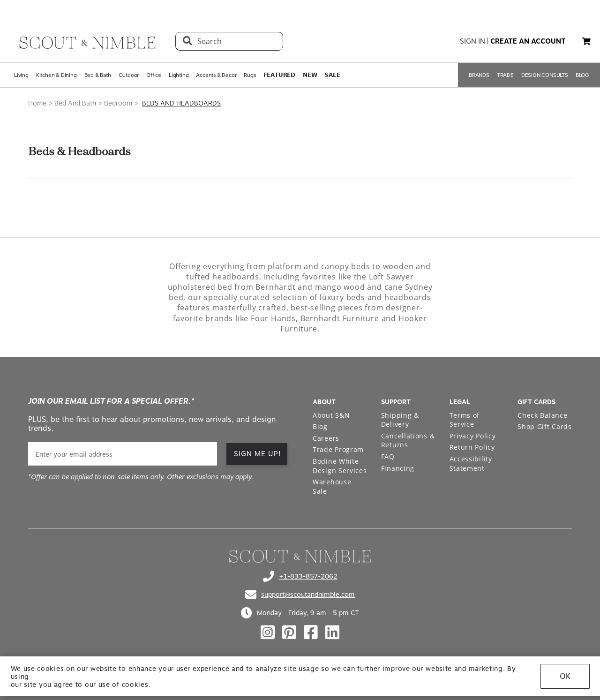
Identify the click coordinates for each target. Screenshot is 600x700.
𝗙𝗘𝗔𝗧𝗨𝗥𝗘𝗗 (279, 75)
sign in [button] (472, 41)
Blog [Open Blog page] (320, 426)
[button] (586, 41)
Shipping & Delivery (400, 420)
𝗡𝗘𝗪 (310, 75)
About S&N (331, 415)
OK (565, 676)
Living (21, 75)
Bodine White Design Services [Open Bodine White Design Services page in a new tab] (340, 466)
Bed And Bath (75, 103)
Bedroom (118, 103)
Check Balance (542, 415)
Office (154, 75)
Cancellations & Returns (408, 440)
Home (37, 103)
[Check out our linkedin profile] (332, 632)
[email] (123, 454)
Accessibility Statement (471, 463)
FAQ (388, 456)
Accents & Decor (216, 75)
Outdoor (129, 75)
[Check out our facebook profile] (311, 632)
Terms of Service (465, 420)
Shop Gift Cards (545, 426)
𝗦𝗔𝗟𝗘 (332, 75)
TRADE (505, 75)
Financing (398, 468)
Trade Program (338, 449)
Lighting (179, 75)
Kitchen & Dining (56, 75)
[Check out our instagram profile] (268, 632)
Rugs (250, 75)
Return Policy (472, 447)
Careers (326, 438)
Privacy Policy (473, 436)
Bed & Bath (98, 75)
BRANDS (479, 75)
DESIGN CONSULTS (545, 75)
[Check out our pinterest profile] (289, 632)
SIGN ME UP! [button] (258, 454)
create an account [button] (528, 41)
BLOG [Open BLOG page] (582, 75)
